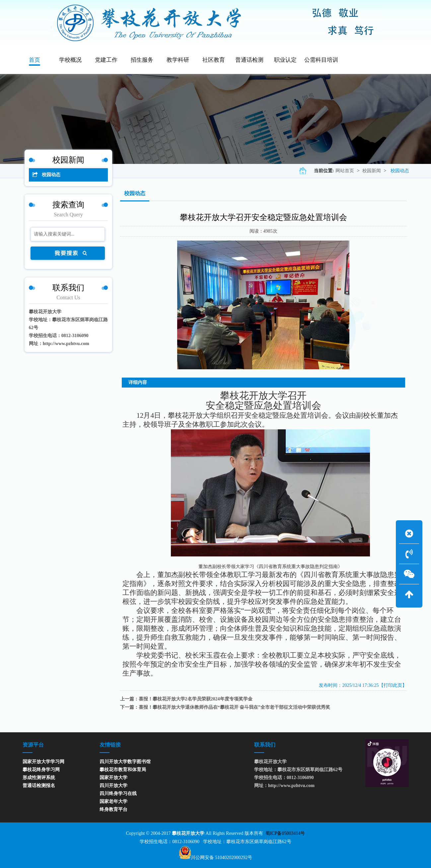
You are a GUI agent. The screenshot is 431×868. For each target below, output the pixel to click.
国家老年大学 (113, 801)
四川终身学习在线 (118, 794)
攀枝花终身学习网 (41, 770)
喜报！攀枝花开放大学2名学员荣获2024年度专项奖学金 (196, 699)
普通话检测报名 (39, 786)
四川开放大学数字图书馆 (125, 762)
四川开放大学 (113, 786)
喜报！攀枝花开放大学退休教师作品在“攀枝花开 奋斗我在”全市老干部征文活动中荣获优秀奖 (235, 707)
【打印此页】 (393, 685)
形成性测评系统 (39, 778)
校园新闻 (372, 171)
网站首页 (345, 171)
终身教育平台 (113, 809)
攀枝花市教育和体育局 (123, 770)
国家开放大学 (113, 778)
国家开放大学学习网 (43, 762)
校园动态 (400, 171)
